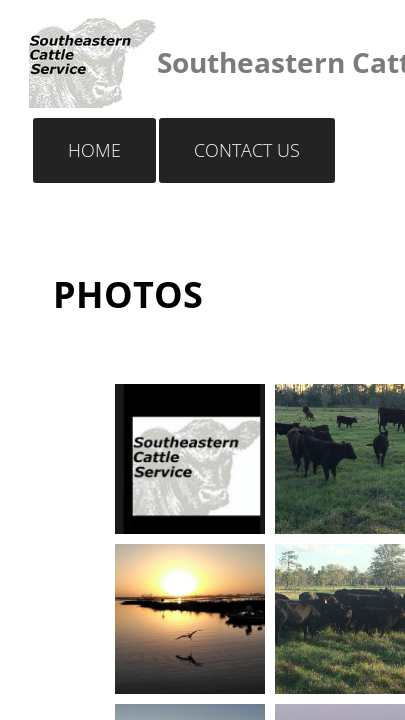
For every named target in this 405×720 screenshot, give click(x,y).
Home (94, 150)
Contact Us (247, 150)
